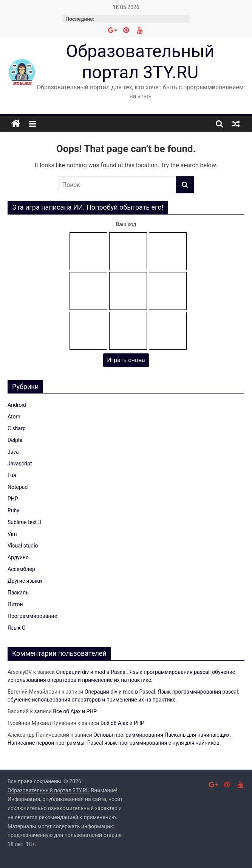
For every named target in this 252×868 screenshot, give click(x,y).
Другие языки (25, 581)
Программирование (32, 616)
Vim (12, 534)
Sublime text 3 (24, 522)
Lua (12, 475)
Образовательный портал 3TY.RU (140, 61)
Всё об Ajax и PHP (75, 711)
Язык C (16, 628)
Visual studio (23, 546)
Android (17, 405)
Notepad (18, 487)
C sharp (17, 428)
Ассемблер (21, 569)
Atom (14, 417)
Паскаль (18, 593)
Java (13, 452)
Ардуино (18, 557)
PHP (13, 499)
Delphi (15, 440)
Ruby (13, 510)
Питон (15, 604)
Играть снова (126, 360)
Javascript (20, 464)
